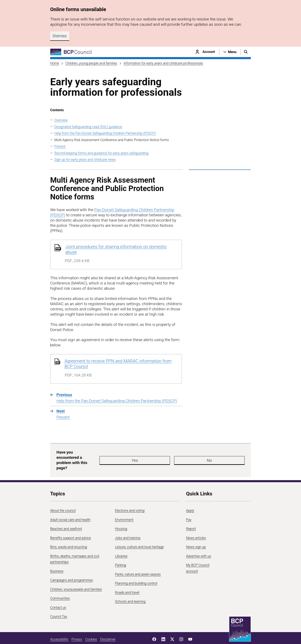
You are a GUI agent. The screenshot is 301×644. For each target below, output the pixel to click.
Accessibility (59, 627)
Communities (60, 586)
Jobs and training (128, 525)
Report (191, 516)
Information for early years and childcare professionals (163, 63)
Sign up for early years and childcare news (85, 160)
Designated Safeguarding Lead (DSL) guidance (88, 127)
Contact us (58, 595)
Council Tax (59, 604)
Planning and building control (136, 571)
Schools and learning (130, 589)
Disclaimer (108, 627)
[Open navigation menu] (230, 52)
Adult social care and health (70, 507)
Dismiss (60, 36)
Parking (121, 553)
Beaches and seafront (66, 516)
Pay (189, 507)
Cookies (91, 627)
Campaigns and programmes (71, 568)
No (183, 454)
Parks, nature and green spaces (138, 562)
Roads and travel (127, 580)
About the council (63, 498)
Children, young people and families (91, 63)
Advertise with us (199, 544)
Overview (61, 120)
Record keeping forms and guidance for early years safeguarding (101, 153)
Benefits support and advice (71, 525)
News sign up (196, 535)
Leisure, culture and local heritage (139, 535)
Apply (190, 498)
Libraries (121, 544)
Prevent (60, 146)
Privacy (77, 627)
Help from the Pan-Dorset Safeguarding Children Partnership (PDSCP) (105, 133)
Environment (124, 507)
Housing (121, 516)
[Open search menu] (246, 52)
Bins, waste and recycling (69, 535)
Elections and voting (130, 498)
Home (55, 63)
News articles (196, 525)
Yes (158, 454)
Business (57, 559)
